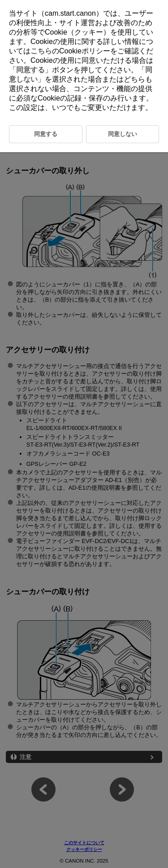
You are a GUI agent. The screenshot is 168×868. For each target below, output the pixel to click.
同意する (30, 70)
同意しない (123, 134)
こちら (41, 51)
